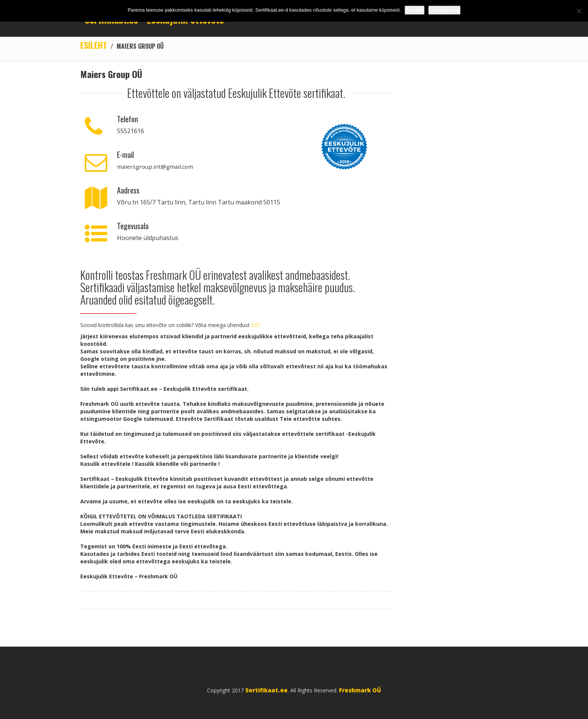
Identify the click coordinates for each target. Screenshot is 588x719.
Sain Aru (415, 10)
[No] (579, 11)
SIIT (256, 325)
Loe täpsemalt (444, 10)
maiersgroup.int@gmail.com (156, 167)
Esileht (94, 45)
